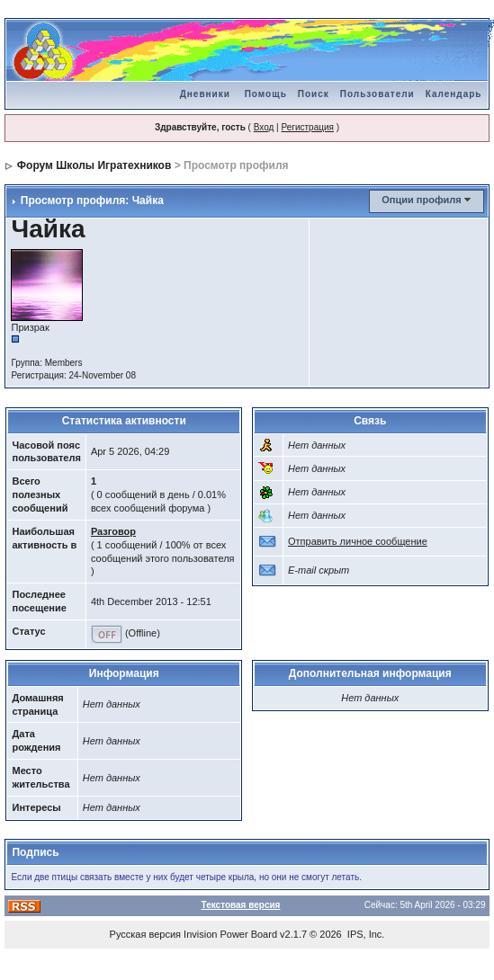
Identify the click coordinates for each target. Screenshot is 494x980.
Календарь (454, 94)
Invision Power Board (230, 934)
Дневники (205, 94)
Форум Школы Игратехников (94, 165)
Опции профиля (421, 200)
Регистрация (307, 127)
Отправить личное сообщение (358, 541)
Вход (264, 127)
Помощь (266, 94)
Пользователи (377, 94)
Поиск (314, 94)
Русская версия (145, 934)
